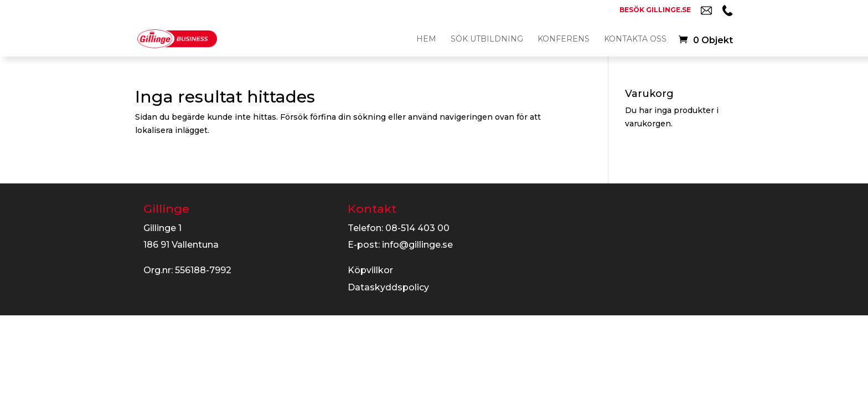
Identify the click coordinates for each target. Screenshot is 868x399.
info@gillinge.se (417, 245)
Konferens (564, 39)
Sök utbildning (487, 39)
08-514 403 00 (417, 228)
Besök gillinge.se (655, 10)
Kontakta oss (635, 39)
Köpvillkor (370, 270)
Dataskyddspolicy (388, 287)
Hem (426, 39)
